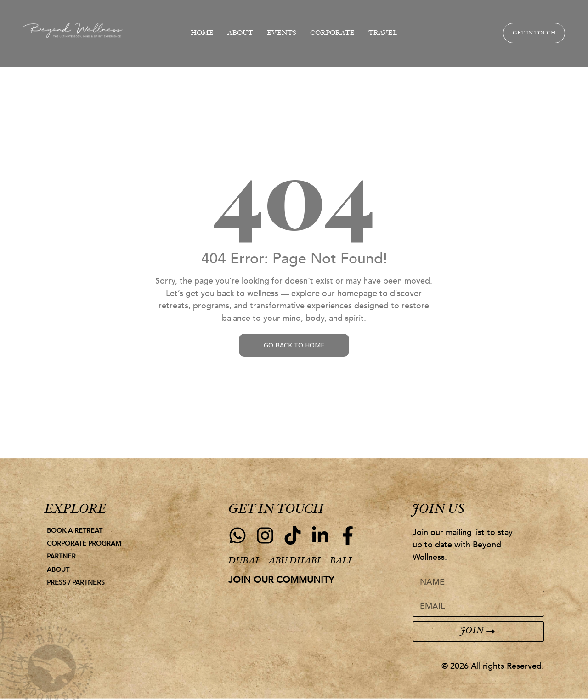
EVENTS (282, 33)
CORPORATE (332, 33)
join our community (281, 580)
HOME (202, 33)
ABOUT (240, 33)
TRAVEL (383, 33)
